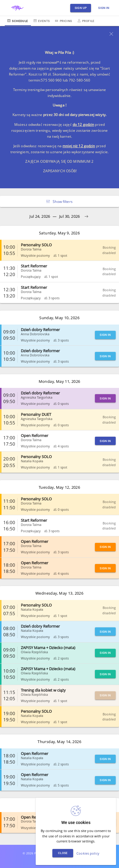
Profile (86, 21)
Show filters (59, 202)
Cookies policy (88, 853)
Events (42, 21)
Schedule (18, 21)
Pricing (64, 21)
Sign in (104, 8)
